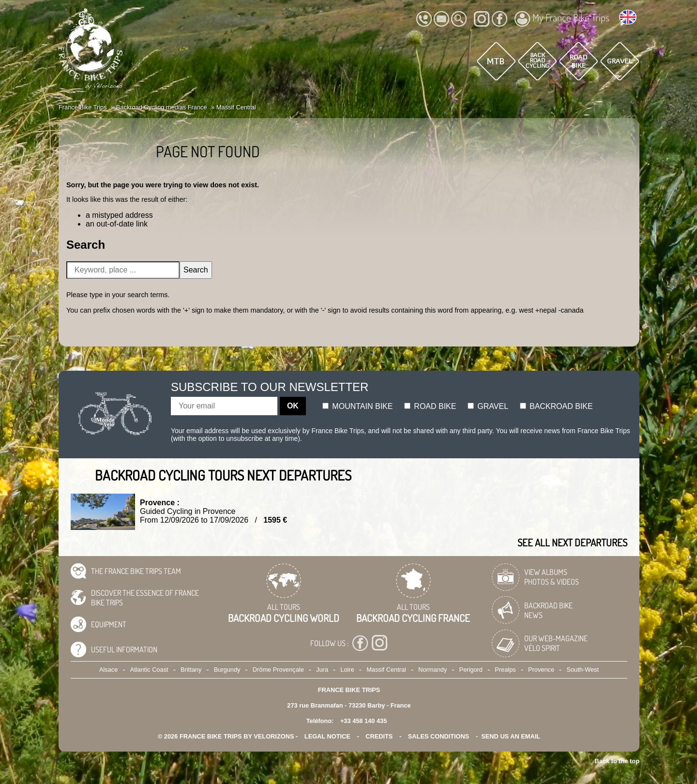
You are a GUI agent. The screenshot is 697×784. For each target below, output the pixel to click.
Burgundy (227, 670)
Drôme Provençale (278, 670)
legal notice (327, 736)
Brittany (191, 670)
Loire (347, 670)
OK (293, 406)
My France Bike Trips (562, 19)
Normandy (432, 670)
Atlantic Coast (149, 670)
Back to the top (617, 761)
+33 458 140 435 (364, 721)
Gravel (488, 406)
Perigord (471, 670)
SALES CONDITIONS (439, 736)
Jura (322, 670)
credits (379, 736)
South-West (583, 670)
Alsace (108, 670)
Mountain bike (358, 406)
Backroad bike (556, 406)
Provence (541, 670)
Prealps (505, 670)
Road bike (430, 406)
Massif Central (386, 670)
